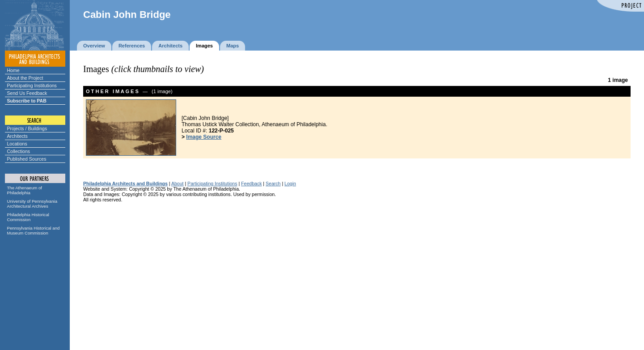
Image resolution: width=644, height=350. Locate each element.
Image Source (204, 137)
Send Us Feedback (27, 93)
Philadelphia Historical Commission (28, 217)
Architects (17, 136)
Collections (19, 151)
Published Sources (27, 159)
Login (290, 184)
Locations (17, 144)
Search (273, 184)
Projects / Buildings (27, 128)
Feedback (251, 184)
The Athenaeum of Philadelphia (25, 190)
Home (13, 70)
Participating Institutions (32, 85)
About (178, 184)
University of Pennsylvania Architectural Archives (32, 204)
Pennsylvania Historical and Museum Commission (34, 230)
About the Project (25, 78)
